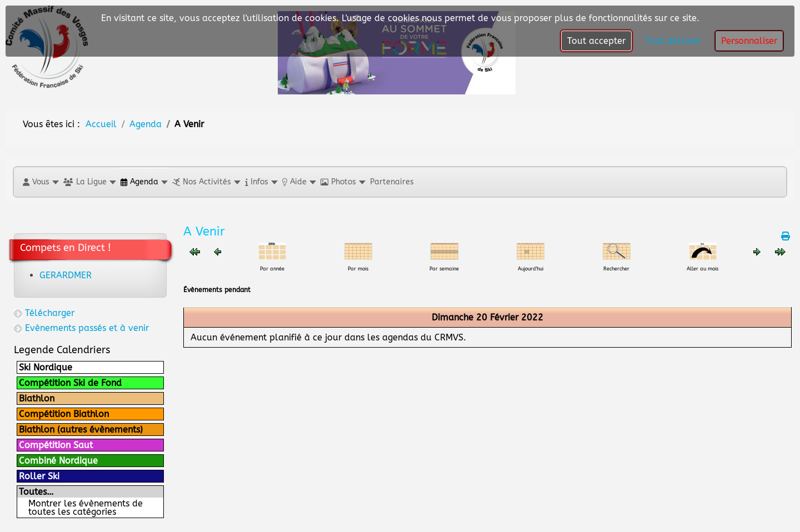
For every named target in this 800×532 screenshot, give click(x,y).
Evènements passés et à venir (87, 328)
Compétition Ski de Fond (70, 383)
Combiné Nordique (58, 461)
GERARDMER (66, 275)
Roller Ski (39, 476)
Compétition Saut (56, 445)
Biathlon (37, 398)
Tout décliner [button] (673, 41)
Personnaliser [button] (749, 41)
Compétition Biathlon (64, 414)
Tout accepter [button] (596, 41)
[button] (40, 182)
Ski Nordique (46, 367)
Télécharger (50, 313)
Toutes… (36, 492)
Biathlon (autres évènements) (81, 430)
